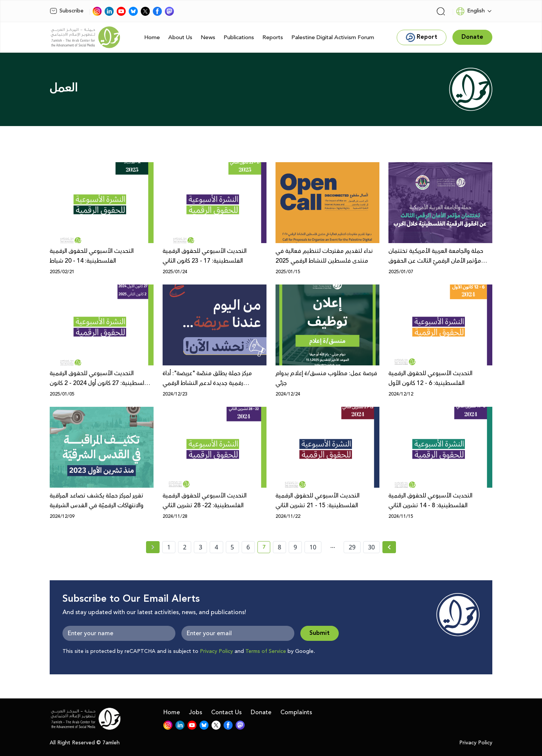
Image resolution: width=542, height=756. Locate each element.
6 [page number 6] (248, 547)
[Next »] (389, 547)
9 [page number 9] (295, 547)
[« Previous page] (153, 547)
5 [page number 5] (232, 547)
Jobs (196, 712)
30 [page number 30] (371, 547)
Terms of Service (266, 651)
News (208, 37)
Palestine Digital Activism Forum (333, 37)
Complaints (296, 712)
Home (152, 37)
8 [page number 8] (279, 547)
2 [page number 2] (185, 547)
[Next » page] (389, 547)
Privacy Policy (216, 651)
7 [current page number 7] (266, 548)
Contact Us (226, 712)
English (470, 11)
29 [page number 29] (352, 547)
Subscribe (67, 11)
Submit (320, 633)
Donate (261, 712)
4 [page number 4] (216, 547)
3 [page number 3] (200, 547)
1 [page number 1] (169, 547)
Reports (273, 37)
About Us (180, 37)
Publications (239, 37)
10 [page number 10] (313, 547)
